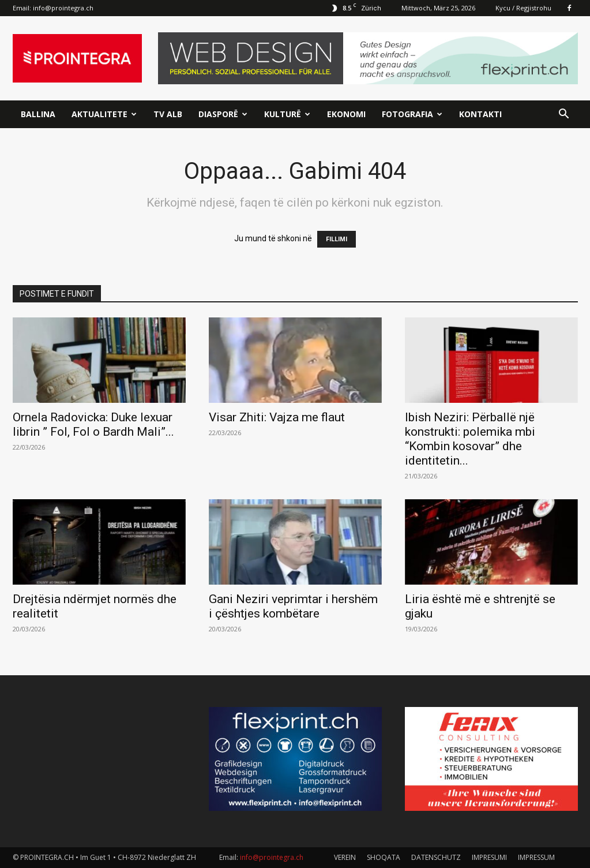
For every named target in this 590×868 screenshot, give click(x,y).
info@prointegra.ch (63, 8)
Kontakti (480, 114)
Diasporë (223, 114)
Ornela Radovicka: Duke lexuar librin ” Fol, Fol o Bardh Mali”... (93, 424)
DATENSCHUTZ (436, 857)
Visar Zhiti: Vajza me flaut (277, 417)
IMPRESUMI (489, 857)
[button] (564, 115)
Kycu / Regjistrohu (523, 8)
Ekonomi (346, 114)
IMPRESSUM (536, 857)
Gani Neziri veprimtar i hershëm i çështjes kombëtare (293, 606)
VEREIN (345, 857)
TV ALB (168, 114)
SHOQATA (384, 857)
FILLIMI (337, 239)
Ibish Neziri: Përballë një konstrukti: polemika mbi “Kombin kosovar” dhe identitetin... (470, 439)
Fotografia (412, 114)
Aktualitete (104, 114)
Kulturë (287, 114)
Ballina (38, 114)
